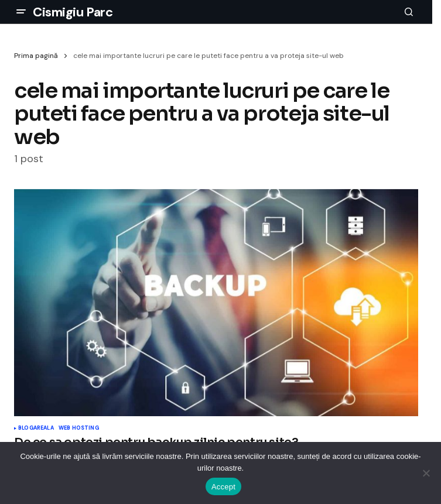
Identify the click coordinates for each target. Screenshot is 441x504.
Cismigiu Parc (73, 12)
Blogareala (36, 428)
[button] (21, 12)
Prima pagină (36, 56)
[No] (426, 473)
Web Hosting (79, 428)
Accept (223, 487)
